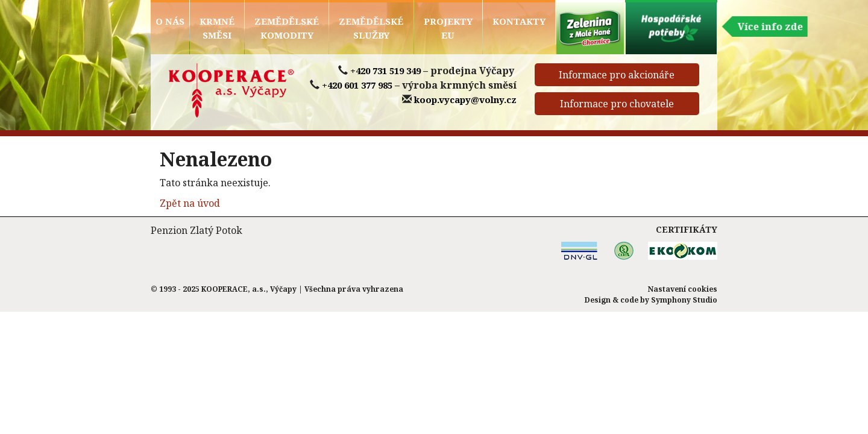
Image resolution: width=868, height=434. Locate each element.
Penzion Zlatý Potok (197, 230)
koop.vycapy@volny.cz (465, 99)
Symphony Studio (684, 300)
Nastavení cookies (683, 289)
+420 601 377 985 (357, 85)
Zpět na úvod (190, 203)
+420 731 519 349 (385, 71)
